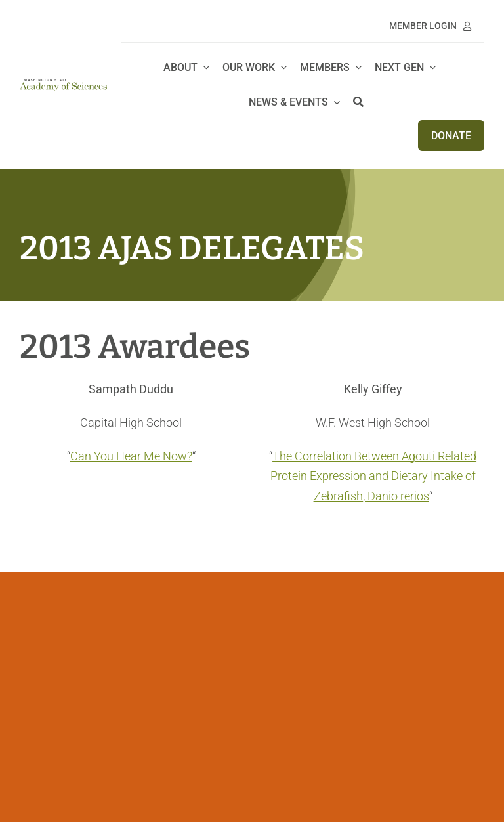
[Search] (358, 103)
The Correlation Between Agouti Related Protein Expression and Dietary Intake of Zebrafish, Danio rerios (374, 476)
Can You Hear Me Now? (131, 456)
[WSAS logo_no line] (63, 84)
